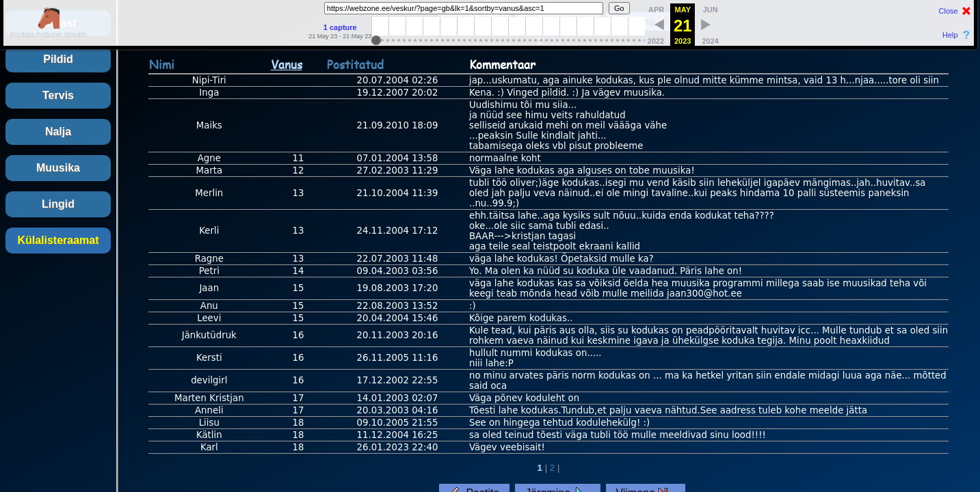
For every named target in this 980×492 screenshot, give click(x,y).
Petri (209, 271)
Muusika (58, 168)
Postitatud (355, 64)
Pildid (58, 59)
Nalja (58, 132)
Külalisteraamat (58, 240)
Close (949, 11)
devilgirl (209, 380)
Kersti (209, 358)
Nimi (162, 64)
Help (950, 35)
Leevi (209, 318)
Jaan (209, 288)
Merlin (209, 193)
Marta (210, 170)
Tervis (58, 95)
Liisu (209, 423)
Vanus (287, 64)
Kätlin (209, 435)
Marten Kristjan (209, 398)
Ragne (209, 259)
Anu (209, 306)
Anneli (209, 410)
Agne (209, 158)
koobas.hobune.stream (49, 30)
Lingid (58, 204)
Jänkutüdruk (209, 335)
